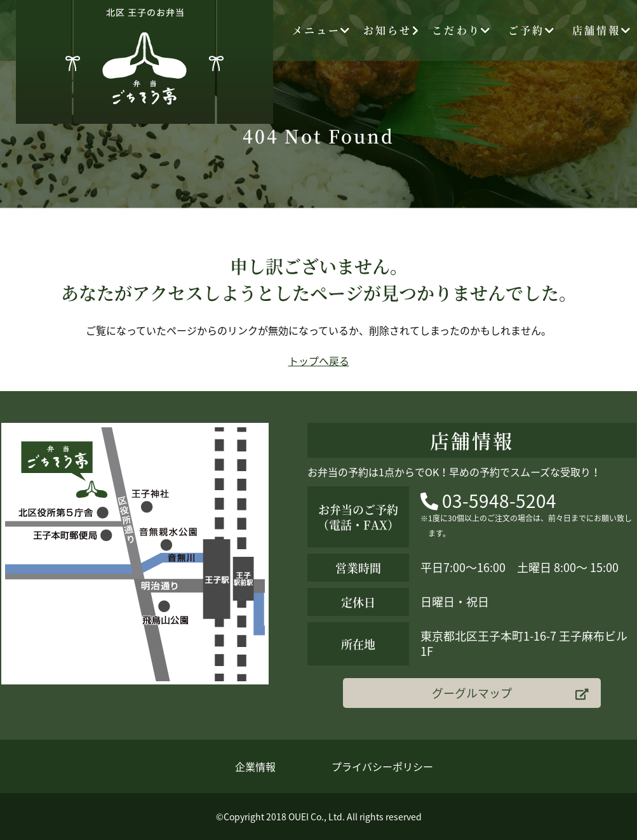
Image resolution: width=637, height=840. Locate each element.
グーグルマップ (510, 693)
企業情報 (255, 766)
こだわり (462, 30)
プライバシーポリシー (382, 766)
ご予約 (532, 30)
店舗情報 (602, 30)
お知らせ (392, 30)
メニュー (322, 30)
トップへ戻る (319, 361)
